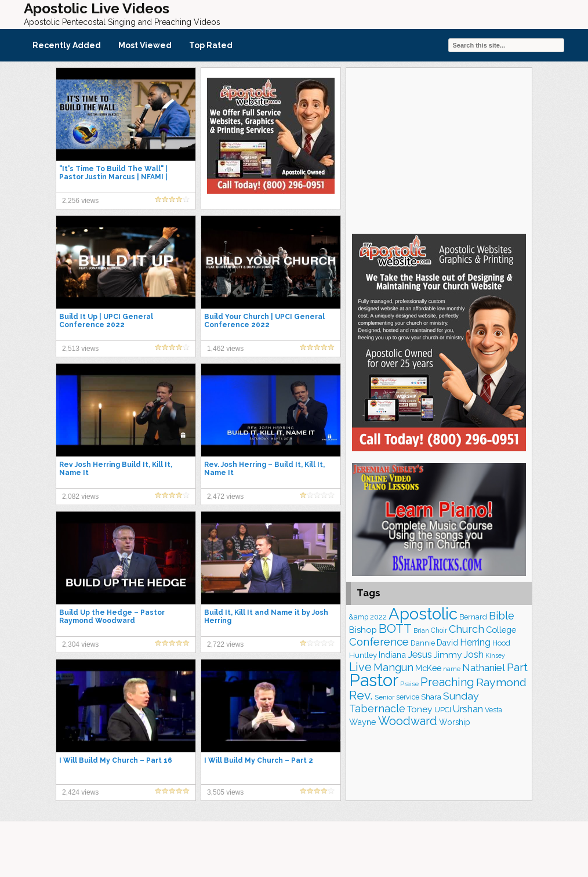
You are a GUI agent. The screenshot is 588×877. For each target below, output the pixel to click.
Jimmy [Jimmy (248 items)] (448, 655)
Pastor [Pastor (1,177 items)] (374, 680)
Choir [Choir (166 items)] (439, 630)
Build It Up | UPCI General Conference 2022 (106, 321)
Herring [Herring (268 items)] (475, 642)
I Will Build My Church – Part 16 (116, 760)
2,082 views (80, 497)
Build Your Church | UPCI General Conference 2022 (264, 321)
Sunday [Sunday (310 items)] (461, 696)
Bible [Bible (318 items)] (502, 616)
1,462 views (225, 349)
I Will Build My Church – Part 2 (259, 760)
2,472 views (225, 497)
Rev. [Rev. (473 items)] (361, 695)
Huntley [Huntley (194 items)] (363, 655)
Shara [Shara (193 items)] (431, 697)
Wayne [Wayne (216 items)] (363, 722)
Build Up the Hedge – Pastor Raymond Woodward (112, 617)
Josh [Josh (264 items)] (474, 655)
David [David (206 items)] (447, 643)
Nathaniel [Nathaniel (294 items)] (484, 668)
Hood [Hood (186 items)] (501, 643)
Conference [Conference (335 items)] (379, 642)
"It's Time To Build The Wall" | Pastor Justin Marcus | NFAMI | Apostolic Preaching (113, 177)
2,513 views (80, 349)
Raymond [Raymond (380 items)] (501, 682)
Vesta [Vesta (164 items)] (493, 710)
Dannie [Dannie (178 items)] (423, 643)
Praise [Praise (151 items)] (409, 684)
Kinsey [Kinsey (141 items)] (495, 655)
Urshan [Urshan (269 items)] (468, 709)
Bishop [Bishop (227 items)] (363, 630)
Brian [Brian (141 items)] (421, 630)
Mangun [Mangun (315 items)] (393, 667)
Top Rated (211, 45)
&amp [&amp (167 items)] (359, 617)
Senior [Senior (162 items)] (384, 697)
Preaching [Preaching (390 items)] (447, 682)
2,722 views (225, 644)
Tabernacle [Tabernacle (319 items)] (377, 709)
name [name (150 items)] (452, 669)
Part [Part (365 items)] (517, 667)
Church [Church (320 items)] (467, 629)
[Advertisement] (439, 149)
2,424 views (80, 792)
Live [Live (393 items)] (360, 667)
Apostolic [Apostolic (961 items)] (423, 614)
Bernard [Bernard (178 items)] (473, 617)
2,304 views (80, 644)
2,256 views (80, 201)
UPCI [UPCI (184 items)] (443, 710)
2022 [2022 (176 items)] (378, 617)
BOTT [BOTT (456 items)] (395, 628)
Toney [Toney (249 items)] (420, 709)
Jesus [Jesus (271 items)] (420, 655)
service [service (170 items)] (408, 697)
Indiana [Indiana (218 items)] (392, 655)
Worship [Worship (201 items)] (455, 722)
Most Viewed (145, 45)
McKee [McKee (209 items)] (428, 668)
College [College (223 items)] (501, 630)
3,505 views (225, 792)
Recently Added (67, 45)
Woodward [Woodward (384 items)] (408, 721)
